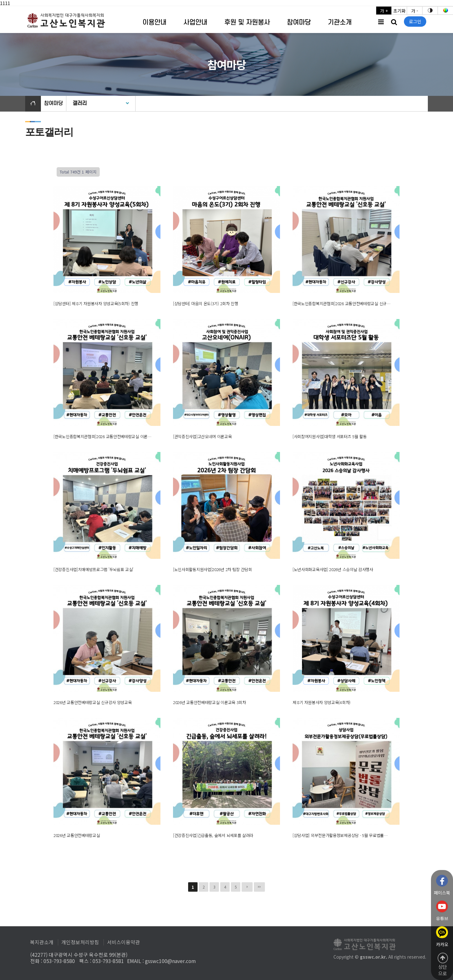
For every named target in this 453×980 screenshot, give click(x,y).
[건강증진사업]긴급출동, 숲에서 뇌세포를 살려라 (213, 835)
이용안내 (154, 22)
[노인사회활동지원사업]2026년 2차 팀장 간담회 (213, 569)
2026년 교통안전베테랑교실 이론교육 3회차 (210, 702)
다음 (247, 887)
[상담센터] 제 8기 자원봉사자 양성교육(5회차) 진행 (96, 303)
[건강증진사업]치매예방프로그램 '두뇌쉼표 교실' (93, 569)
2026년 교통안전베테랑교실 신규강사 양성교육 (93, 702)
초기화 (399, 11)
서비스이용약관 (123, 942)
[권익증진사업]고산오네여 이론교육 (202, 436)
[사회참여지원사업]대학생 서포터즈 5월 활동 (330, 436)
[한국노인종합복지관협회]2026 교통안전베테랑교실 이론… (102, 436)
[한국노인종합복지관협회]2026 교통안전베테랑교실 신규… (341, 303)
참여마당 (299, 22)
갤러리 (80, 103)
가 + (384, 11)
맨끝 (259, 887)
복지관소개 (42, 942)
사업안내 (195, 22)
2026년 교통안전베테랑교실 (77, 835)
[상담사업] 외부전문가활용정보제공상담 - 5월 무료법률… (340, 835)
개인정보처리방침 (80, 942)
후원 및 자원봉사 (247, 22)
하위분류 (170, 23)
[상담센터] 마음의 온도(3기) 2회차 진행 (206, 303)
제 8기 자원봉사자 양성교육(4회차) (322, 702)
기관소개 (340, 22)
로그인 (415, 21)
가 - (415, 11)
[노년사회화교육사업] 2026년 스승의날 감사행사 (333, 569)
